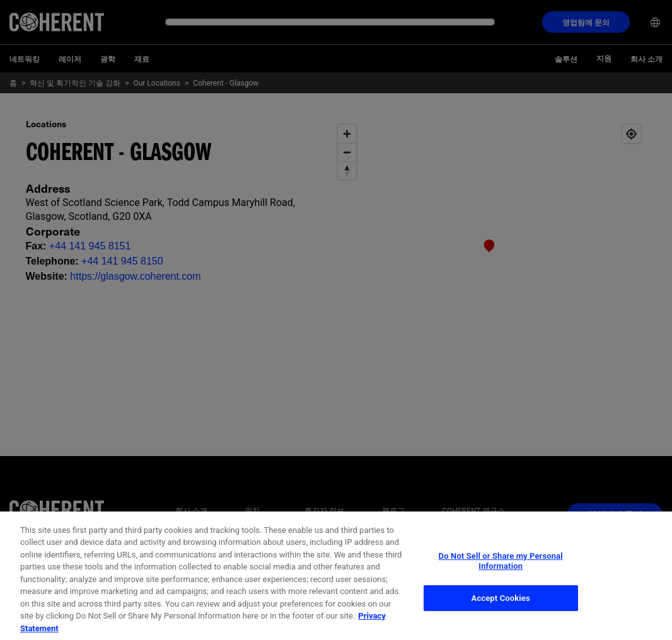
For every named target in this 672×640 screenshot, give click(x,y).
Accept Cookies (501, 609)
